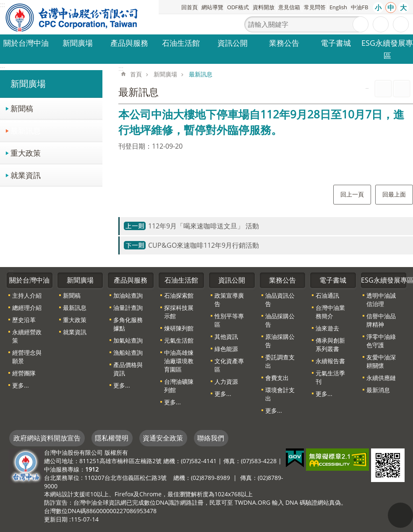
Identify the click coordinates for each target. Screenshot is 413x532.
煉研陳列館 (179, 328)
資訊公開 (233, 43)
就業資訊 (26, 175)
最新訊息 (26, 130)
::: (3, 68)
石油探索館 (179, 295)
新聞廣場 (78, 43)
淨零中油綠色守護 (381, 341)
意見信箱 (289, 7)
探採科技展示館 (179, 312)
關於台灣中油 (26, 43)
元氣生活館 (179, 340)
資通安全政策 (163, 438)
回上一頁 (352, 194)
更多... (21, 385)
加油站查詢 (128, 295)
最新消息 (378, 390)
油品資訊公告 (280, 300)
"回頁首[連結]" (400, 515)
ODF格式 (238, 7)
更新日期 (56, 519)
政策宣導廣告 (229, 300)
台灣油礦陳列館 (179, 386)
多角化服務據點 (128, 324)
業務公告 (284, 43)
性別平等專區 (229, 320)
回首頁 (190, 7)
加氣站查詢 (128, 340)
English (338, 7)
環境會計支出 (280, 394)
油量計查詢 (128, 308)
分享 (401, 24)
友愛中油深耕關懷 (381, 361)
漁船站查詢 (128, 352)
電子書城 (336, 43)
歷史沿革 (24, 320)
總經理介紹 (27, 308)
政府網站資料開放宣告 (47, 438)
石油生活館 (181, 43)
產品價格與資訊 (128, 369)
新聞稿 (22, 108)
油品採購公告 (280, 320)
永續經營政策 (27, 336)
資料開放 (264, 7)
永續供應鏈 (381, 378)
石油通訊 (327, 295)
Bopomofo (402, 89)
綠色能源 (226, 349)
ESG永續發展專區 (387, 49)
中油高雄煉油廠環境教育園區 (179, 361)
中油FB (359, 7)
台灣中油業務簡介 (330, 312)
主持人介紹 (27, 295)
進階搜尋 (381, 24)
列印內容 (383, 89)
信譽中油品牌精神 (381, 320)
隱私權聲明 (112, 438)
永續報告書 (330, 361)
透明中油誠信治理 (381, 300)
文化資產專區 (229, 365)
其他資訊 (226, 337)
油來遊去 (327, 328)
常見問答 (315, 7)
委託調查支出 (280, 361)
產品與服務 (129, 43)
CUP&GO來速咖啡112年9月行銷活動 (204, 245)
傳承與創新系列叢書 (330, 345)
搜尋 (361, 24)
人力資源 (226, 381)
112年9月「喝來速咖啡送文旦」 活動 (204, 226)
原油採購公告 (280, 341)
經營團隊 (24, 373)
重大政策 (26, 153)
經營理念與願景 (27, 357)
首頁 (136, 74)
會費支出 (277, 378)
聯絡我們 (211, 438)
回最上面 (394, 194)
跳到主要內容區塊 (4, 4)
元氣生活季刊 (330, 377)
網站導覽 (212, 7)
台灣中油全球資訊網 (72, 17)
